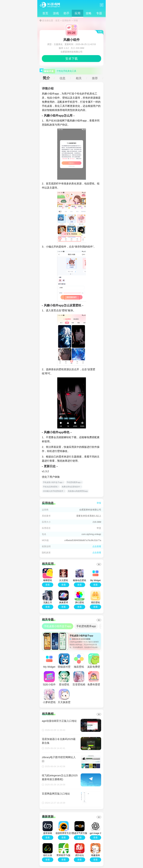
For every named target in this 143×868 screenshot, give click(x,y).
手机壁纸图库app (74, 482)
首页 (45, 13)
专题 (99, 13)
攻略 (89, 13)
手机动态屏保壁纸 (50, 487)
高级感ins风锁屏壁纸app (78, 491)
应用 (78, 13)
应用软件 (66, 21)
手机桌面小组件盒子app (53, 482)
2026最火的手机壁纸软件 (53, 491)
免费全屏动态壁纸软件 (71, 487)
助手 (66, 13)
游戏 (56, 13)
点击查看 (97, 553)
